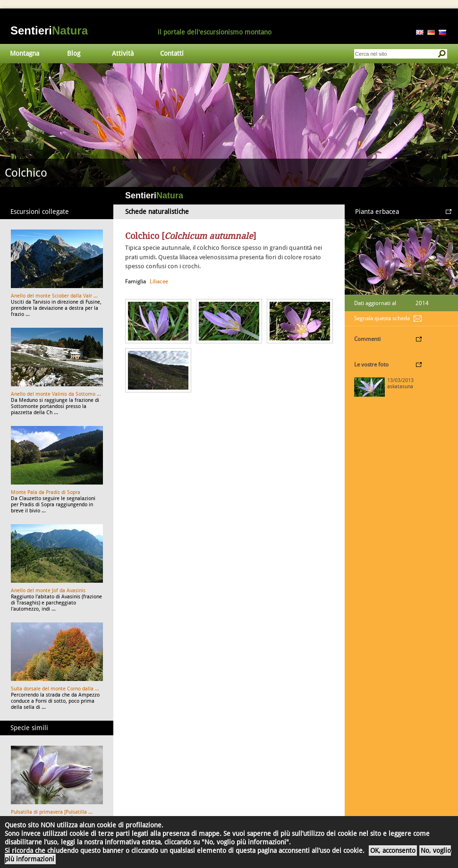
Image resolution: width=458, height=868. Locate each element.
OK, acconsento (393, 851)
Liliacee (159, 281)
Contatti (172, 53)
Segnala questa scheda (382, 318)
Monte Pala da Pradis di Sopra (46, 492)
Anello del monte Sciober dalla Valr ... (54, 296)
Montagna (25, 53)
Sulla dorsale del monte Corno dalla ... (55, 689)
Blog (74, 53)
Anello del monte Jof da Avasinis (48, 591)
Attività (123, 53)
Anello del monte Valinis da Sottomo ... (56, 394)
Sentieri (49, 30)
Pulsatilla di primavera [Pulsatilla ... (52, 812)
